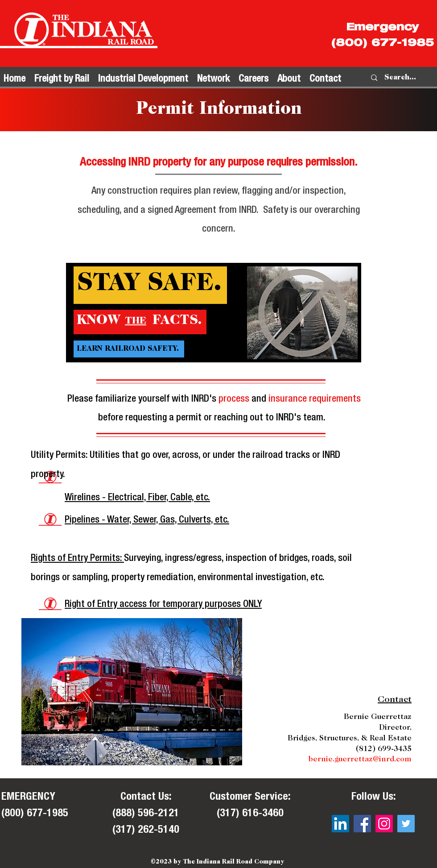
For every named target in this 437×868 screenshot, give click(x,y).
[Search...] (400, 78)
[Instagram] (384, 824)
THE (136, 321)
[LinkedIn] (340, 824)
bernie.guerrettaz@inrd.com (360, 760)
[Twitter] (406, 824)
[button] (62, 78)
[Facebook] (362, 824)
